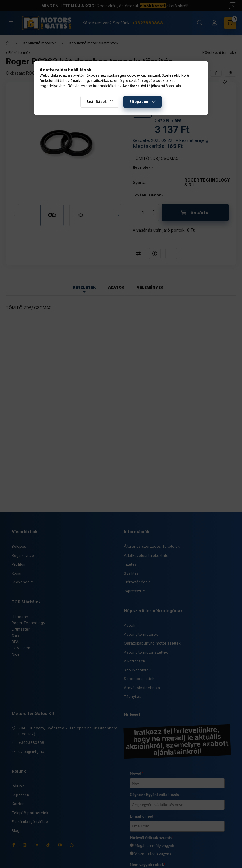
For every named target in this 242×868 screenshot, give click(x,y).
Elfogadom (139, 102)
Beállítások (97, 102)
